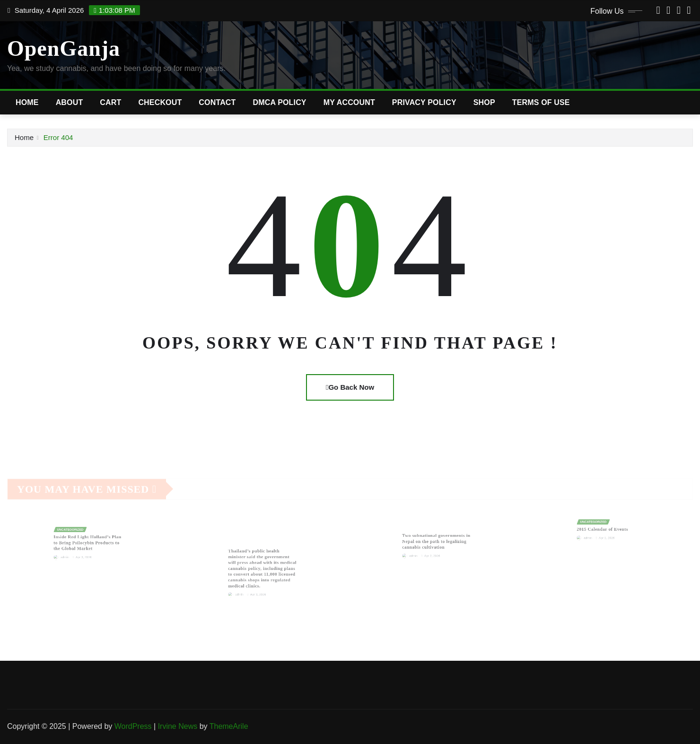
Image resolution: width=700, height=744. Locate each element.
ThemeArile (229, 726)
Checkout (160, 102)
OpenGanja (64, 48)
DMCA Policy (280, 102)
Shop (484, 102)
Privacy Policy (424, 102)
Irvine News (178, 726)
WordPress (133, 726)
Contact (217, 102)
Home (27, 102)
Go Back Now (350, 387)
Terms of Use (541, 102)
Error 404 (58, 137)
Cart (110, 102)
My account (349, 102)
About (70, 102)
